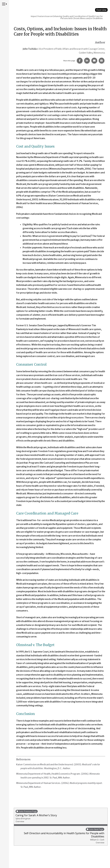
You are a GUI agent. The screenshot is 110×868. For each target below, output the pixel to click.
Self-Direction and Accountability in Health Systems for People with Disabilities (60, 836)
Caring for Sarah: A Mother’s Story (61, 816)
